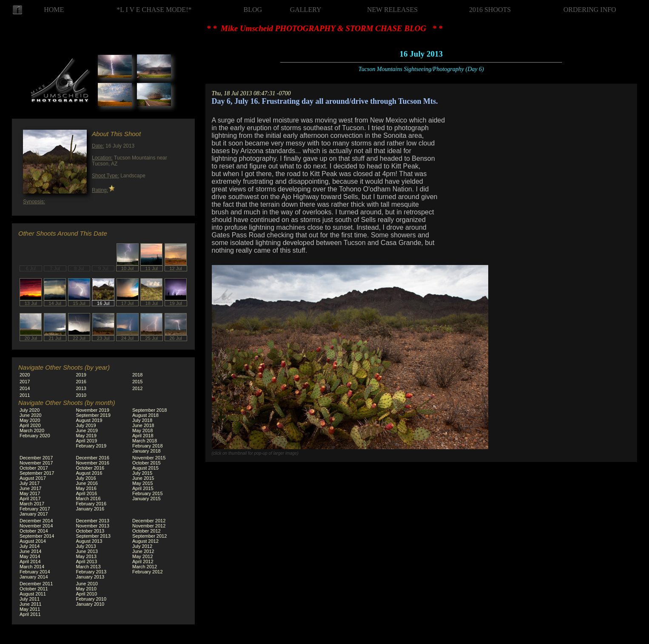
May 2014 (30, 556)
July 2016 (86, 478)
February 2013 (91, 572)
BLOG (253, 10)
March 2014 (32, 567)
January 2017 (34, 514)
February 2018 (148, 446)
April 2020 (30, 425)
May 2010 (86, 589)
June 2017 (30, 488)
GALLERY (306, 10)
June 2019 (87, 430)
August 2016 (89, 473)
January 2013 (90, 577)
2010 (81, 395)
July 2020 (30, 410)
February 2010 (91, 599)
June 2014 (30, 551)
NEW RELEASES (392, 10)
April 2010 (87, 594)
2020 (25, 375)
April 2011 (30, 614)
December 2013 (93, 521)
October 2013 (90, 531)
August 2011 (33, 594)
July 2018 (142, 420)
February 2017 (35, 509)
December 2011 (36, 584)
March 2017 (32, 504)
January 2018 (147, 451)
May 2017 (30, 493)
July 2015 (142, 473)
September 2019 (93, 415)
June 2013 (87, 551)
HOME (54, 10)
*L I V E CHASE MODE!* (154, 10)
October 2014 (34, 531)
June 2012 (143, 551)
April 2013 (87, 561)
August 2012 (145, 541)
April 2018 (143, 436)
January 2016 (90, 509)
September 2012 (149, 536)
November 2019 (93, 410)
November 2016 (93, 463)
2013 (81, 388)
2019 (81, 375)
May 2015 (142, 483)
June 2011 (30, 604)
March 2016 (88, 499)
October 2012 (147, 531)
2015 (137, 382)
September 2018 (149, 410)
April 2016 (87, 493)
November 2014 (36, 526)
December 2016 (93, 458)
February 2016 (91, 504)
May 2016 (86, 488)
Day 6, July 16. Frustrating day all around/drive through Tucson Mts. (325, 101)
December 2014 (36, 521)
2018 (137, 375)
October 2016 (90, 468)
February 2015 (148, 493)
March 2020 (32, 430)
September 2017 (37, 473)
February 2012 (148, 572)
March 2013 (88, 567)
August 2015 (145, 468)
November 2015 (149, 458)
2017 (25, 382)
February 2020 (35, 436)
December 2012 (149, 521)
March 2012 (145, 567)
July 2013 (86, 546)
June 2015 (143, 478)
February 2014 (35, 572)
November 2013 (93, 526)
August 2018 (145, 415)
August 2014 (33, 541)
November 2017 (36, 463)
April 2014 (30, 561)
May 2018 (142, 430)
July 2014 (30, 546)
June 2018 (143, 425)
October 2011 (34, 589)
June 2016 (87, 483)
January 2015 (147, 499)
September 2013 (93, 536)
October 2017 (34, 468)
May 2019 (86, 436)
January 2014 (34, 577)
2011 (25, 395)
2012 (137, 388)
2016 (81, 382)
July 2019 (86, 425)
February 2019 (91, 446)
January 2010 (90, 604)
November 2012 (149, 526)
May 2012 (142, 556)
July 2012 (142, 546)
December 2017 (36, 458)
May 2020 (30, 420)
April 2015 (143, 488)
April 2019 (87, 441)
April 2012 (143, 561)
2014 (25, 388)
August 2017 (33, 478)
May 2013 (86, 556)
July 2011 (30, 599)
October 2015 (147, 463)
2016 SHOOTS (490, 10)
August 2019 (89, 420)
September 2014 (37, 536)
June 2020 (30, 415)
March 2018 (145, 441)
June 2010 (87, 584)
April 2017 (30, 499)
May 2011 (30, 609)
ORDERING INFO (590, 10)
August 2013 (89, 541)
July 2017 (30, 483)
